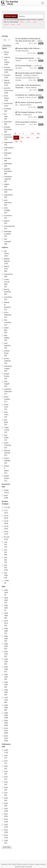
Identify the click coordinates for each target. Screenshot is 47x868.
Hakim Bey (5, 330)
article (5, 491)
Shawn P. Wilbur (5, 469)
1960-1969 (5, 692)
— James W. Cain (29, 96)
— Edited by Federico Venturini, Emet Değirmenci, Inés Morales (29, 77)
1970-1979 (5, 700)
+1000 (5, 582)
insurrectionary (6, 227)
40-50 (5, 533)
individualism (6, 149)
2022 (5, 820)
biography (6, 154)
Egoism (6, 222)
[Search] (31, 16)
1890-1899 (5, 639)
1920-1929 (5, 662)
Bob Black (5, 422)
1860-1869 (5, 616)
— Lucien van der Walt (29, 67)
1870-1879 (5, 623)
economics (6, 217)
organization (6, 144)
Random (4, 864)
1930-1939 (5, 669)
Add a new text (27, 867)
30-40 (5, 527)
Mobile (17, 867)
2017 (5, 794)
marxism (6, 76)
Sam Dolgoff (6, 384)
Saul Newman (6, 345)
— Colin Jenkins (29, 59)
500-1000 (5, 575)
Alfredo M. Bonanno (6, 306)
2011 (5, 762)
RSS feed (12, 864)
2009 (5, 751)
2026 (5, 842)
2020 (5, 810)
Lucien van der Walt (6, 283)
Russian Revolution (6, 129)
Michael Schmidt (6, 453)
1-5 (6, 507)
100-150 (5, 545)
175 (32, 134)
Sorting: (5, 36)
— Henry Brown (29, 123)
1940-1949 (5, 677)
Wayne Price (5, 269)
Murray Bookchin (6, 292)
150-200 (5, 552)
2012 (5, 767)
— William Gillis (29, 41)
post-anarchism (6, 203)
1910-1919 (5, 654)
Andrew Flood (6, 353)
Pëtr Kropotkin (6, 241)
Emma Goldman (6, 361)
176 (38, 134)
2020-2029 (5, 738)
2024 (5, 831)
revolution (6, 110)
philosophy (6, 165)
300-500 (5, 568)
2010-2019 (5, 731)
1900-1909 (5, 646)
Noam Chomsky (6, 445)
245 (16, 142)
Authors (25, 864)
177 (16, 138)
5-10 (5, 512)
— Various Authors (29, 105)
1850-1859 (5, 608)
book (5, 497)
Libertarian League (6, 368)
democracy (6, 191)
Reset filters (7, 45)
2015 (5, 783)
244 (38, 138)
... (27, 134)
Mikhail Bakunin (6, 83)
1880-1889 (5, 631)
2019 (5, 804)
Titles (19, 864)
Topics (31, 864)
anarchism (6, 123)
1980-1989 (5, 708)
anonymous (6, 275)
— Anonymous (29, 115)
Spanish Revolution (6, 171)
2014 (5, 778)
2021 (5, 815)
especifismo (6, 196)
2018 (5, 799)
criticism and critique (6, 61)
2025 (5, 836)
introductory (6, 105)
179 (28, 138)
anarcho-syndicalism (6, 70)
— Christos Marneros (29, 51)
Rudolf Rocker (6, 376)
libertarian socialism (6, 234)
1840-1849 (5, 600)
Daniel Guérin (5, 478)
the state (5, 116)
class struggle (6, 210)
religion (6, 185)
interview (6, 159)
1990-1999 (5, 715)
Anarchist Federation (6, 392)
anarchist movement (6, 137)
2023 (5, 826)
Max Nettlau (6, 338)
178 (22, 138)
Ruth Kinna (5, 415)
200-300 (5, 560)
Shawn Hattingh (6, 461)
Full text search (11, 16)
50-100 (6, 538)
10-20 (5, 517)
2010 (5, 757)
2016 (5, 789)
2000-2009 (5, 723)
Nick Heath (5, 438)
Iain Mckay (5, 253)
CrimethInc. (6, 298)
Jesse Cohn (5, 407)
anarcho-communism (6, 90)
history (5, 53)
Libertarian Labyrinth (6, 179)
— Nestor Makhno (29, 88)
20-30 (5, 522)
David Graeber (6, 399)
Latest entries (40, 864)
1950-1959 (5, 685)
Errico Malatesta (6, 315)
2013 (5, 773)
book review (5, 98)
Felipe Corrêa (5, 430)
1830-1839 (5, 593)
